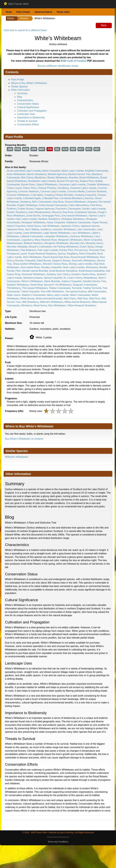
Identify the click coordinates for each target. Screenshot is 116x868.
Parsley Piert (66, 250)
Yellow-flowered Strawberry (82, 305)
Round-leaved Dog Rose (56, 257)
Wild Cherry (70, 298)
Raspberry (72, 254)
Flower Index (63, 12)
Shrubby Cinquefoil (51, 267)
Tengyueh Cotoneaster (85, 285)
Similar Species (19, 87)
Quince (62, 254)
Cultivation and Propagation (32, 111)
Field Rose (96, 205)
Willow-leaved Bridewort (77, 302)
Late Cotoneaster (86, 229)
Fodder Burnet (26, 209)
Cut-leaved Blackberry (71, 198)
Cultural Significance (28, 107)
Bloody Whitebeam (57, 178)
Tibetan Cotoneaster (60, 288)
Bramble (73, 178)
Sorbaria (51, 274)
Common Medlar (76, 191)
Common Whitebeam (18, 195)
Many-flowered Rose (46, 240)
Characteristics (25, 100)
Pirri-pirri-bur (81, 250)
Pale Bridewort (28, 250)
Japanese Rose (15, 229)
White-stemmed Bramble (49, 298)
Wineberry (27, 305)
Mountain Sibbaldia (17, 247)
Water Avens (14, 295)
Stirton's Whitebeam (32, 281)
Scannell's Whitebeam (84, 261)
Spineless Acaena (33, 278)
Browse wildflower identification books (58, 66)
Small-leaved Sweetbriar (92, 271)
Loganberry (27, 240)
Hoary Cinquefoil (56, 222)
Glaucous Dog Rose (62, 212)
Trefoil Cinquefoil (30, 292)
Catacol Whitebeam (47, 184)
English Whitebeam (27, 205)
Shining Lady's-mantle (80, 264)
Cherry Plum (30, 188)
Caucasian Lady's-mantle (72, 184)
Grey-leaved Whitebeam (74, 216)
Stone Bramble (52, 281)
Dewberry (25, 202)
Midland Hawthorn (33, 243)
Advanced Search (43, 12)
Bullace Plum (87, 181)
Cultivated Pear (50, 198)
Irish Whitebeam (51, 226)
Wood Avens (40, 305)
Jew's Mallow (32, 229)
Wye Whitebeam (57, 305)
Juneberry (46, 229)
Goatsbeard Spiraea (85, 212)
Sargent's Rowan (61, 261)
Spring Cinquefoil (53, 278)
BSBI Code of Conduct (74, 61)
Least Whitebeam (33, 233)
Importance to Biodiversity (31, 118)
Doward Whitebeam (75, 202)
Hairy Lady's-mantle (26, 219)
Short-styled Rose (30, 267)
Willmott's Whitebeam (51, 302)
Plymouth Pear (97, 250)
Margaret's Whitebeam (70, 240)
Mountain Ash (77, 243)
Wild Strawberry (30, 302)
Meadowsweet (14, 243)
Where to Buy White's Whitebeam (29, 83)
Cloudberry (63, 188)
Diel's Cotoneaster (42, 202)
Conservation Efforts (28, 124)
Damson (89, 198)
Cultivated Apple (32, 198)
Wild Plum (95, 298)
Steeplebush (90, 278)
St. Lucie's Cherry (73, 278)
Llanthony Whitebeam (81, 236)
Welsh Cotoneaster (80, 295)
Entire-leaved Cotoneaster (53, 205)
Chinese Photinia (47, 188)
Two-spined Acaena (76, 292)
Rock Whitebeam (32, 257)
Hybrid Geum (34, 226)
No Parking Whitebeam (66, 247)
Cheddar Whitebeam (98, 184)
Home (9, 12)
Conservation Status (28, 104)
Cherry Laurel (14, 188)
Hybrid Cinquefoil (16, 226)
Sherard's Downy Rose (55, 264)
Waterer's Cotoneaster (34, 295)
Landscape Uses (26, 114)
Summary (22, 93)
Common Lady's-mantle (53, 191)
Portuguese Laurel (17, 254)
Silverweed (92, 267)
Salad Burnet (44, 261)
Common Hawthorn (29, 191)
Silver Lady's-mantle (74, 267)
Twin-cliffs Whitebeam (52, 292)
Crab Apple (37, 195)
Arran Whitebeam (16, 174)
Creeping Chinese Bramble (59, 195)
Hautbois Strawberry (49, 219)
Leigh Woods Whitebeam (57, 233)
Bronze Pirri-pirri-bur (68, 181)
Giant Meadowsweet (39, 212)
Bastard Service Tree (79, 174)
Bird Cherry (27, 178)
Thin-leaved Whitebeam (35, 288)
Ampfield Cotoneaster (96, 171)
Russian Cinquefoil (25, 261)
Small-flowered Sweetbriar (63, 271)
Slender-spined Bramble (35, 271)
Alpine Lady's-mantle (72, 171)
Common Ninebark (96, 191)
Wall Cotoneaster (97, 292)
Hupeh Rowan (100, 222)
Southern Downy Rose (83, 274)
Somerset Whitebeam (34, 274)
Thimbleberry (14, 288)
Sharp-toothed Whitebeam (27, 264)
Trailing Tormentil (92, 288)
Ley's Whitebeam (81, 233)
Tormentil (77, 288)
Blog (19, 97)
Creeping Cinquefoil (85, 195)
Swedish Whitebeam (18, 285)
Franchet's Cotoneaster (68, 209)
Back (104, 25)
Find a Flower (23, 12)
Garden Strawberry (17, 212)
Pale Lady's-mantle (48, 250)
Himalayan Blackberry (73, 219)
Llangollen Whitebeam (56, 236)
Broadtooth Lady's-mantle (42, 181)
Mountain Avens (94, 243)
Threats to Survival (27, 121)
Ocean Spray (87, 247)
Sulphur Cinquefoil (71, 281)
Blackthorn (40, 178)
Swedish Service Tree (94, 281)
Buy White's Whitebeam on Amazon (24, 439)
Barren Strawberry (37, 174)
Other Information (20, 90)
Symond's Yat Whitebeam (58, 285)
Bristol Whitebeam (89, 178)
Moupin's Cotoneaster (40, 247)
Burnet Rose (28, 184)
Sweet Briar (36, 285)
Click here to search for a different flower (25, 30)
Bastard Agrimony (57, 174)
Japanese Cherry (70, 226)
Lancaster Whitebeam (64, 229)
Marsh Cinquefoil (93, 240)
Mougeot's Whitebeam (56, 243)
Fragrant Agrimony (44, 209)
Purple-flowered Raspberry (42, 254)
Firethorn (12, 209)
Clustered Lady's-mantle (83, 188)
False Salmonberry (79, 205)
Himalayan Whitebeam (33, 222)
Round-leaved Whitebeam (85, 257)
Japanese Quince (90, 226)
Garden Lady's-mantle (94, 209)
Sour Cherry (63, 274)
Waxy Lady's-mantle (58, 295)
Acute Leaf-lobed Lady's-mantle (24, 171)
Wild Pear (82, 298)
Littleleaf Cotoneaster (32, 236)
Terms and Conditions (58, 842)
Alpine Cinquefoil (51, 171)
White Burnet (27, 298)
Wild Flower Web (16, 4)
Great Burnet (34, 216)
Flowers (24, 18)
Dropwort (92, 202)
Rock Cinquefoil (88, 254)
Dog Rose (58, 202)
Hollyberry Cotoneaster (78, 222)
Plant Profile (18, 80)
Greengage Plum (51, 216)
